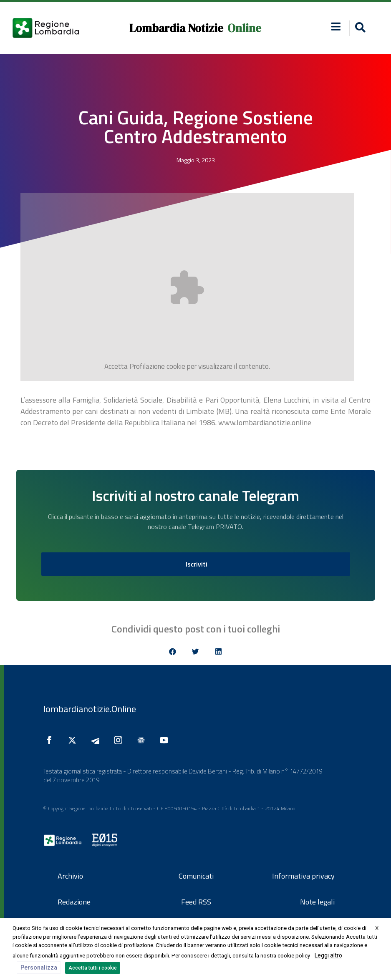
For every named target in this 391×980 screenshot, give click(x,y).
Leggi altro (328, 955)
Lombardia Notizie (176, 28)
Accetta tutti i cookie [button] (93, 968)
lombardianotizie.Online (90, 709)
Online (244, 28)
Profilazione (147, 366)
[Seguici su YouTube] (166, 740)
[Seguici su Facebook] (51, 740)
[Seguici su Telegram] (97, 740)
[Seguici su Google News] (143, 740)
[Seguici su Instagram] (120, 740)
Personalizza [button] (39, 967)
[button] (336, 26)
